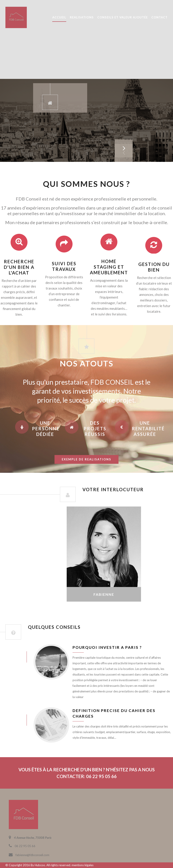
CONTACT (159, 17)
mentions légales (83, 865)
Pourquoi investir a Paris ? (107, 647)
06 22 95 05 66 (25, 846)
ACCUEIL (59, 17)
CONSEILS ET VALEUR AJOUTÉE (123, 17)
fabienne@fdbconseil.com (32, 855)
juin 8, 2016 (13, 657)
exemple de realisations (86, 459)
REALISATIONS (82, 17)
